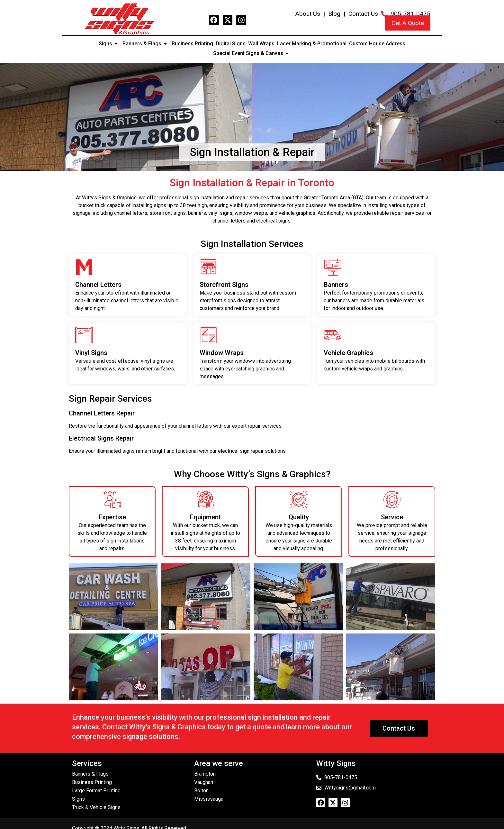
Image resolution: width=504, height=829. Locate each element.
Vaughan (204, 782)
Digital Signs (231, 44)
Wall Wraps (261, 44)
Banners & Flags (146, 44)
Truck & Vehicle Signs (96, 807)
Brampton (205, 774)
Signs (109, 44)
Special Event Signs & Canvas (252, 53)
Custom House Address (377, 44)
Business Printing (192, 44)
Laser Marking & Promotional (312, 44)
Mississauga (209, 799)
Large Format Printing (96, 791)
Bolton (201, 791)
